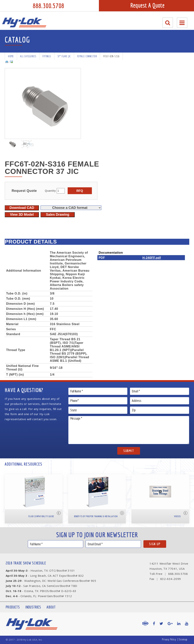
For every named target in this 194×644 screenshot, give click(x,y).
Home (11, 56)
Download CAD (22, 208)
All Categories (28, 56)
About (51, 607)
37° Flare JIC (64, 56)
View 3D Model (22, 215)
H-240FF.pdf (152, 258)
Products (13, 607)
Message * (129, 430)
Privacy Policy (169, 639)
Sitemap (183, 639)
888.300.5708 (48, 6)
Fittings (47, 56)
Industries (33, 607)
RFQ (80, 191)
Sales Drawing (57, 215)
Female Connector (87, 56)
